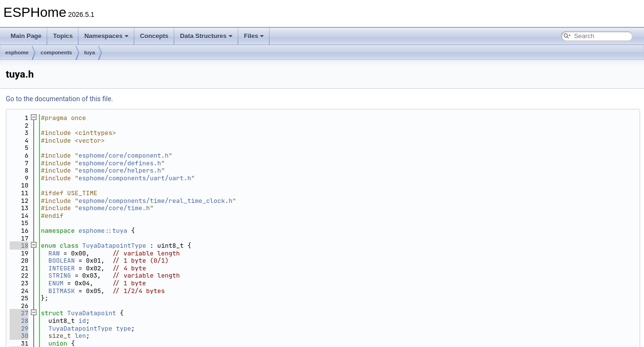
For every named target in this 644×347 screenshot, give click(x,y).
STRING (60, 275)
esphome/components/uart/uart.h (135, 178)
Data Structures (206, 36)
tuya (90, 53)
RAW (54, 253)
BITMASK (62, 291)
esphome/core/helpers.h (120, 170)
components (56, 53)
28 (19, 321)
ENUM (56, 283)
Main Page (26, 36)
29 (19, 328)
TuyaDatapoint (92, 313)
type (123, 328)
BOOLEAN (62, 260)
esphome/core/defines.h (120, 163)
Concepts (154, 36)
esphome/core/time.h (114, 208)
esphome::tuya (103, 231)
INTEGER (62, 268)
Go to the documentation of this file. (59, 99)
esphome (17, 53)
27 (19, 313)
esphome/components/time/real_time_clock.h (155, 201)
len (80, 336)
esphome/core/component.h (123, 155)
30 (19, 336)
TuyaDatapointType (114, 246)
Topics (63, 36)
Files (254, 36)
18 (19, 246)
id (82, 321)
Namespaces (106, 36)
